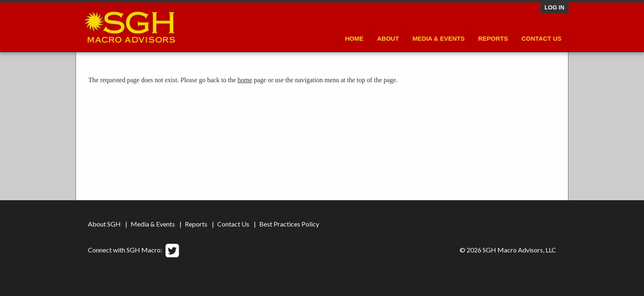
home (245, 80)
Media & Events (438, 38)
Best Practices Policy (289, 224)
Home (354, 38)
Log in (554, 7)
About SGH (104, 224)
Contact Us (542, 38)
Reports (493, 38)
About (388, 38)
